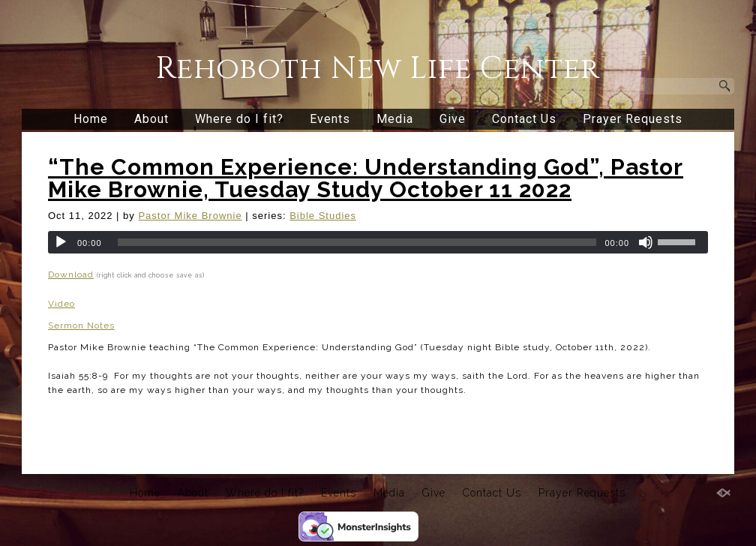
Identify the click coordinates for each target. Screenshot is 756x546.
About (151, 119)
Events (330, 119)
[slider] (357, 242)
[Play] (61, 242)
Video (61, 304)
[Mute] (646, 242)
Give (453, 119)
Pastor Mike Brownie (190, 216)
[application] (378, 242)
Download (71, 274)
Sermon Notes (81, 325)
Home (91, 119)
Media (395, 119)
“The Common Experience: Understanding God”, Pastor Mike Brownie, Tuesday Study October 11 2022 (366, 178)
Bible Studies (323, 216)
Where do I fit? (239, 119)
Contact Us (524, 119)
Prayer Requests (633, 119)
